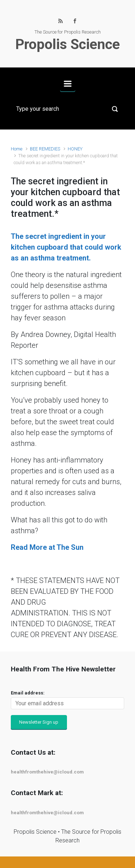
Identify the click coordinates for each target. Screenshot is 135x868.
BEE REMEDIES (45, 149)
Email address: (28, 693)
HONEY (75, 149)
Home (17, 149)
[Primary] (68, 84)
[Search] (67, 109)
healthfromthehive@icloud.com (47, 772)
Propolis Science (68, 44)
